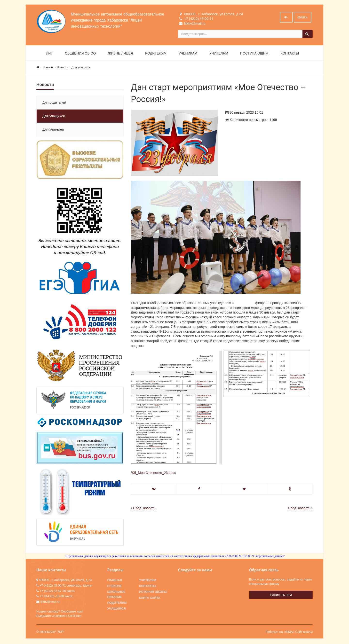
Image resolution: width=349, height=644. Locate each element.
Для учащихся (81, 68)
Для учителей (53, 130)
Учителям (219, 54)
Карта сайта (150, 598)
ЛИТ (49, 54)
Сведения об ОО (80, 54)
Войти (303, 18)
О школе (115, 587)
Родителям (156, 54)
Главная (48, 68)
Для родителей (54, 103)
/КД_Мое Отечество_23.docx (153, 473)
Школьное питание (116, 595)
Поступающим (254, 54)
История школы (153, 593)
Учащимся (117, 609)
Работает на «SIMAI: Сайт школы (289, 632)
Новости (63, 68)
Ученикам (188, 54)
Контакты (290, 54)
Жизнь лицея (120, 54)
